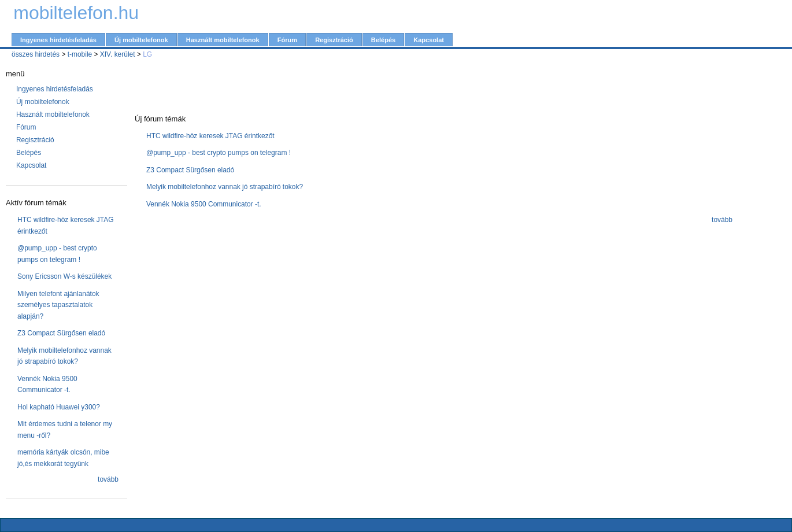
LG (147, 54)
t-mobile (80, 54)
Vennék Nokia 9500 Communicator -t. (204, 204)
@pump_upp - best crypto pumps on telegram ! (219, 153)
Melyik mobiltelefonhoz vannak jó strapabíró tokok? (225, 187)
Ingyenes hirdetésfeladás (58, 40)
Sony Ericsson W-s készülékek (64, 276)
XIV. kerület (118, 54)
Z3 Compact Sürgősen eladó (61, 333)
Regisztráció (334, 40)
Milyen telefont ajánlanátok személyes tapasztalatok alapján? (58, 305)
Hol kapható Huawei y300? (59, 407)
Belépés (383, 40)
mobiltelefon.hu (76, 13)
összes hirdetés (36, 54)
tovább (108, 479)
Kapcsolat (429, 40)
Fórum (287, 40)
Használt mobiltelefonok (223, 40)
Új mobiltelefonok (141, 40)
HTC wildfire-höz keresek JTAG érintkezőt (210, 136)
